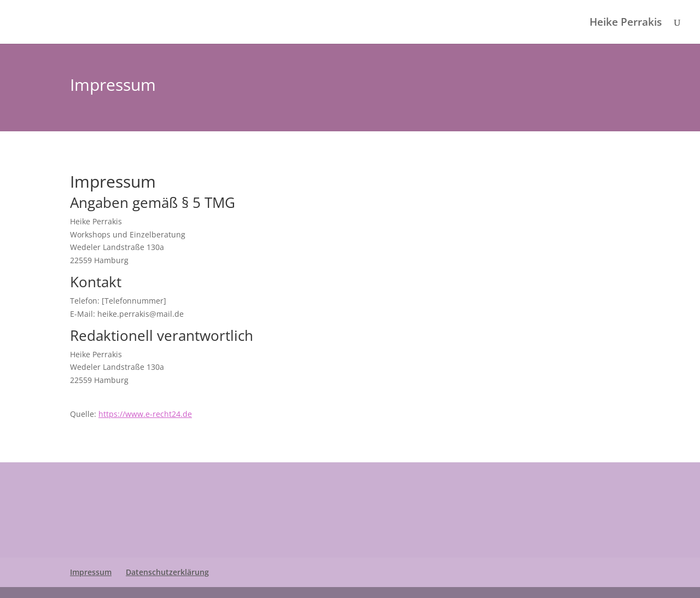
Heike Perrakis (626, 24)
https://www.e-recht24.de (145, 414)
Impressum (91, 572)
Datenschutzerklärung (167, 572)
